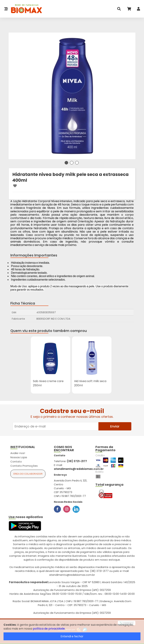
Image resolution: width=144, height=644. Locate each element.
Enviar (115, 426)
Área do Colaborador (28, 474)
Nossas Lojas (19, 457)
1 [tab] (66, 163)
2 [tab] (72, 163)
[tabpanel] (72, 96)
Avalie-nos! (18, 453)
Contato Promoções (24, 466)
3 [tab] (77, 163)
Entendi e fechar (72, 636)
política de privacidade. (49, 629)
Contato (16, 461)
